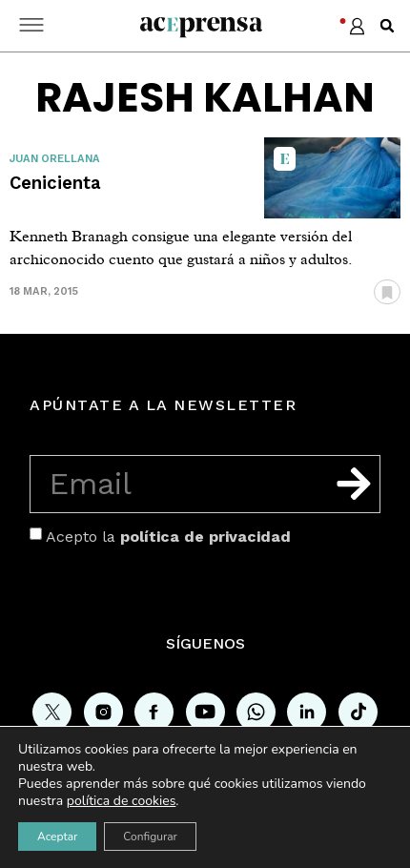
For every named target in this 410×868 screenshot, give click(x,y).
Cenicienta (55, 183)
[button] (387, 26)
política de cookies (122, 801)
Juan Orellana (55, 159)
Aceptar (57, 837)
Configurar (150, 837)
